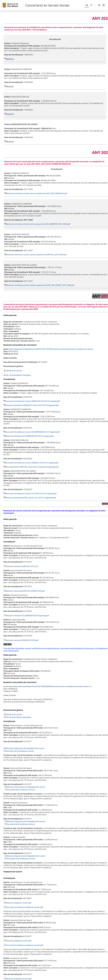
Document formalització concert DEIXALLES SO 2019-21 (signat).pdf (32, 401)
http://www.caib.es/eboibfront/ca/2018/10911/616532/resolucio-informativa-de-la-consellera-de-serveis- (51, 349)
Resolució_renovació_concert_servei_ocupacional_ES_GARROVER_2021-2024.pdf (38, 224)
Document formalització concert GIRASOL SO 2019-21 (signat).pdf (32, 463)
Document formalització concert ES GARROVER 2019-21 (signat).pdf (32, 432)
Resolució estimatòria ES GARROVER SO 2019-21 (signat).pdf (29, 436)
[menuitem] (104, 5)
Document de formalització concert (20, 751)
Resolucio (10, 59)
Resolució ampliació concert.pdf (18, 903)
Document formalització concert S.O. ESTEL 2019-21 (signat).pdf (31, 494)
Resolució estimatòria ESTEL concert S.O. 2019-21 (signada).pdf (31, 498)
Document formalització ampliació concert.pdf (24, 907)
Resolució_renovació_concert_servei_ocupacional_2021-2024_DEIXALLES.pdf (37, 193)
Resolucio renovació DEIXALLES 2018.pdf (22, 640)
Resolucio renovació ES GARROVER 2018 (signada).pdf (27, 616)
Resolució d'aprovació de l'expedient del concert (25, 748)
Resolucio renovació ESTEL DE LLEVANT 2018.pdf (25, 591)
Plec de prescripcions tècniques (17, 375)
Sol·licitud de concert (13, 371)
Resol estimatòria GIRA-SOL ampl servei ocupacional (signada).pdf (32, 467)
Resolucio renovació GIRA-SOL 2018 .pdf (22, 566)
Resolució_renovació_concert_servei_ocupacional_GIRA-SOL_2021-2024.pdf (36, 255)
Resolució (10, 114)
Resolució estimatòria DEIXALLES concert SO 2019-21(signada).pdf (32, 405)
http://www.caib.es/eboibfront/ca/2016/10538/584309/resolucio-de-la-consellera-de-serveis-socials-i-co (50, 686)
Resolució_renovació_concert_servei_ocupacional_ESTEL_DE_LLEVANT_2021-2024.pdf (40, 285)
